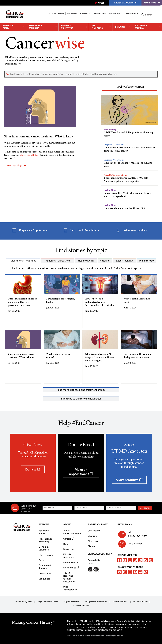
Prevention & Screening (36, 27)
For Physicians (97, 27)
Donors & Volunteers (67, 27)
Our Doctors (115, 14)
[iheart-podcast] (140, 572)
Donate (33, 469)
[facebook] (119, 560)
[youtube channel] (130, 560)
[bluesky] (146, 560)
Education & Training (141, 27)
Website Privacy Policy (23, 602)
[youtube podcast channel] (130, 572)
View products (129, 480)
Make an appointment (81, 472)
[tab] (130, 88)
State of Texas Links (120, 602)
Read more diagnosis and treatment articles (81, 390)
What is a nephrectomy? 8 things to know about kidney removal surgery (99, 357)
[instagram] (135, 560)
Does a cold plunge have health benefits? (124, 208)
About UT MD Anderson (72, 532)
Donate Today (152, 3)
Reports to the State (72, 602)
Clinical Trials (57, 14)
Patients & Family (8, 27)
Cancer (45, 45)
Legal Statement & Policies (48, 602)
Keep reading (16, 165)
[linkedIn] (140, 560)
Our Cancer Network (140, 602)
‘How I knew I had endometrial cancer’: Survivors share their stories (100, 302)
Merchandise (71, 568)
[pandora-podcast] (135, 572)
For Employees (71, 563)
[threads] (151, 560)
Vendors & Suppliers (81, 606)
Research (120, 27)
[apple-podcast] (119, 572)
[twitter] (125, 560)
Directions (93, 541)
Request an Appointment (125, 3)
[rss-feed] (146, 572)
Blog (66, 544)
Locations (92, 536)
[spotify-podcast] (125, 572)
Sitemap (92, 546)
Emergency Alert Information (96, 602)
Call (139, 534)
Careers (86, 14)
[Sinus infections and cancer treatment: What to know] (40, 113)
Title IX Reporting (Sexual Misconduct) (69, 577)
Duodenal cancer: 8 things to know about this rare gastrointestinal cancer (22, 302)
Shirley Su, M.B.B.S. (29, 155)
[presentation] (130, 87)
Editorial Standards (68, 556)
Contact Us (100, 14)
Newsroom (69, 549)
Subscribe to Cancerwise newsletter (81, 399)
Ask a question (133, 545)
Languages (130, 14)
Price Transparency (70, 588)
